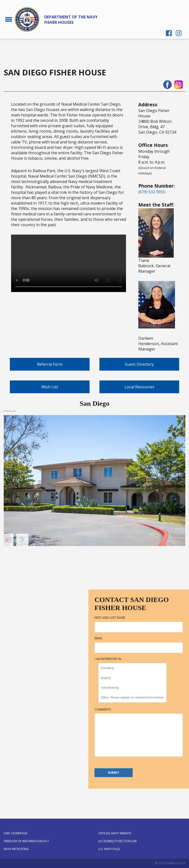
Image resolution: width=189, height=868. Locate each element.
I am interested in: (108, 659)
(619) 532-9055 (152, 192)
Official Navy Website (115, 833)
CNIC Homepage (16, 833)
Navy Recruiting (16, 849)
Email (99, 638)
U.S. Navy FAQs (109, 849)
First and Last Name (110, 618)
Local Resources (139, 387)
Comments (103, 710)
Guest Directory (139, 364)
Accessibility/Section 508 (117, 841)
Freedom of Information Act (26, 841)
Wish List (50, 387)
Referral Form (50, 364)
